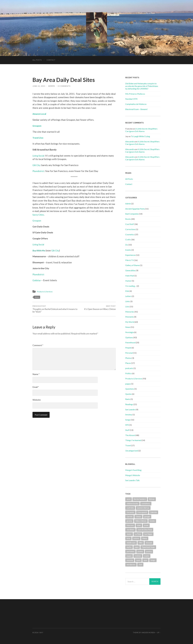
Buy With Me (39, 250)
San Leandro (130, 409)
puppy (128, 384)
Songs (128, 420)
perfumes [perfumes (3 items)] (130, 551)
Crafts (128, 239)
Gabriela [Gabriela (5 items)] (154, 512)
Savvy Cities (39, 215)
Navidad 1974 (131, 99)
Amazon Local (40, 114)
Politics (129, 373)
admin (52, 86)
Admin (128, 204)
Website (37, 400)
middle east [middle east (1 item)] (131, 543)
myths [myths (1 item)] (129, 547)
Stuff (127, 430)
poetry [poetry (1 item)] (149, 551)
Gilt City (37, 165)
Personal (129, 353)
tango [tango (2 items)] (153, 560)
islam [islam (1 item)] (139, 525)
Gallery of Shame (132, 265)
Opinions (129, 337)
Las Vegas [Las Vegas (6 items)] (148, 534)
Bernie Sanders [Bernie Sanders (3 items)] (140, 499)
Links (128, 301)
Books (128, 219)
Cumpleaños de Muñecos (136, 104)
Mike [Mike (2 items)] (141, 543)
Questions (130, 389)
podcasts (129, 368)
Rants (128, 399)
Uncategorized (132, 451)
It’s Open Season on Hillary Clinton (100, 308)
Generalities (130, 270)
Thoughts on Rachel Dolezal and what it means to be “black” (53, 309)
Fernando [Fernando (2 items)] (130, 512)
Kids (127, 291)
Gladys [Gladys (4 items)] (138, 517)
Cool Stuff (130, 224)
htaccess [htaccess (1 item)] (130, 525)
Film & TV (130, 260)
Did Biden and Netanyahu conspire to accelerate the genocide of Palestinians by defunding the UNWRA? (142, 86)
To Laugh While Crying (140, 136)
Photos (128, 358)
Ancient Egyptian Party (135, 209)
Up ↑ (159, 633)
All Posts (37, 60)
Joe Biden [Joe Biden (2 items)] (130, 530)
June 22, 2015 (39, 86)
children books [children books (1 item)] (132, 504)
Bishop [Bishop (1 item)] (152, 499)
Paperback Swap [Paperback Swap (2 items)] (148, 547)
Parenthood (130, 342)
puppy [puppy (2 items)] (129, 556)
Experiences (130, 255)
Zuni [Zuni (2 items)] (140, 565)
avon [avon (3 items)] (129, 499)
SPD (127, 425)
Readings (129, 404)
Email (36, 387)
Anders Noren (148, 633)
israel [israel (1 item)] (146, 525)
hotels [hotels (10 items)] (152, 521)
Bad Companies (132, 214)
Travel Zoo (38, 138)
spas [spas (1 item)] (145, 560)
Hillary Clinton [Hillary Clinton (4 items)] (141, 521)
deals (37, 297)
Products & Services (45, 292)
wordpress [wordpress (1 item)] (131, 565)
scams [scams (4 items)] (147, 556)
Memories (130, 312)
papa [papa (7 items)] (137, 547)
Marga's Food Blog (133, 470)
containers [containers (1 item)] (146, 504)
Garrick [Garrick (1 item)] (130, 517)
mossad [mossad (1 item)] (149, 543)
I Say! (41, 633)
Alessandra (130, 141)
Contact (51, 60)
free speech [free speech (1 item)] (142, 512)
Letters (128, 296)
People (128, 348)
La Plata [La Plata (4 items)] (138, 534)
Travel (128, 445)
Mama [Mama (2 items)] (145, 538)
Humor (128, 281)
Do (127, 245)
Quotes (128, 394)
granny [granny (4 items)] (129, 521)
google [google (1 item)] (147, 517)
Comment (38, 345)
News (128, 327)
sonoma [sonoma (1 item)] (130, 560)
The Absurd (130, 435)
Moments (129, 317)
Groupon (37, 126)
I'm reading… (131, 286)
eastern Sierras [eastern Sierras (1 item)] (143, 508)
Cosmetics (130, 234)
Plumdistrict (39, 171)
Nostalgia (129, 332)
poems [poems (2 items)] (140, 551)
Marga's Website (133, 475)
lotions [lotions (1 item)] (136, 538)
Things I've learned (133, 440)
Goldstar (37, 280)
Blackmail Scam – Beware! (136, 109)
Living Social (39, 156)
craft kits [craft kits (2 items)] (130, 508)
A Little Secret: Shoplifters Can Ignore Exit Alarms (141, 130)
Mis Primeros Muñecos (135, 94)
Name (36, 374)
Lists (127, 306)
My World (130, 322)
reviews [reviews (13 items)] (138, 556)
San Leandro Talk (132, 480)
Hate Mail (130, 276)
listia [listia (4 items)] (128, 538)
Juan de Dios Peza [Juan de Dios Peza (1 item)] (145, 530)
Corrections (130, 229)
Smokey (129, 414)
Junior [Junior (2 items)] (129, 534)
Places (128, 363)
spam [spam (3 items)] (138, 560)
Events (128, 250)
